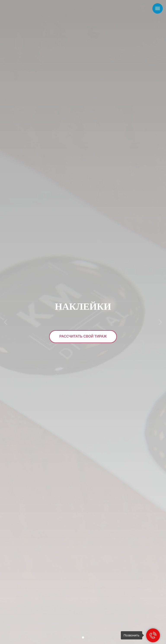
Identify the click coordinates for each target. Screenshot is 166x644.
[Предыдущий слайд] (6, 322)
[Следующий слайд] (160, 322)
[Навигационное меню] (158, 8)
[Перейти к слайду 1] (83, 637)
